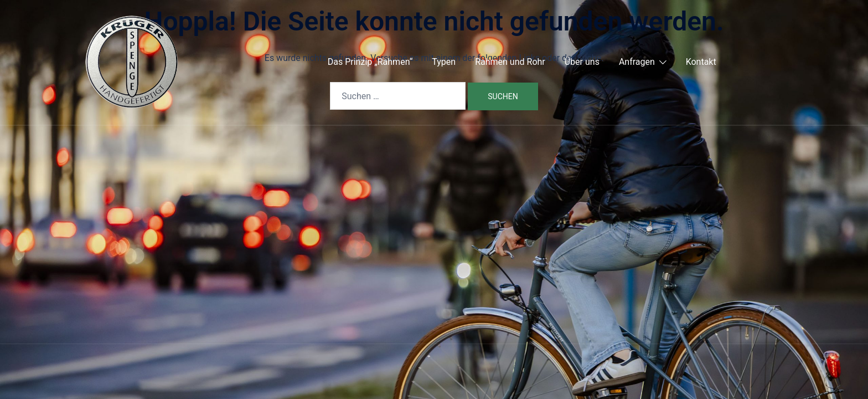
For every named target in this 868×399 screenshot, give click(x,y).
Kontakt (701, 62)
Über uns (582, 62)
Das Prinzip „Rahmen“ (370, 62)
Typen (444, 62)
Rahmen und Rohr (510, 62)
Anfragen (637, 62)
